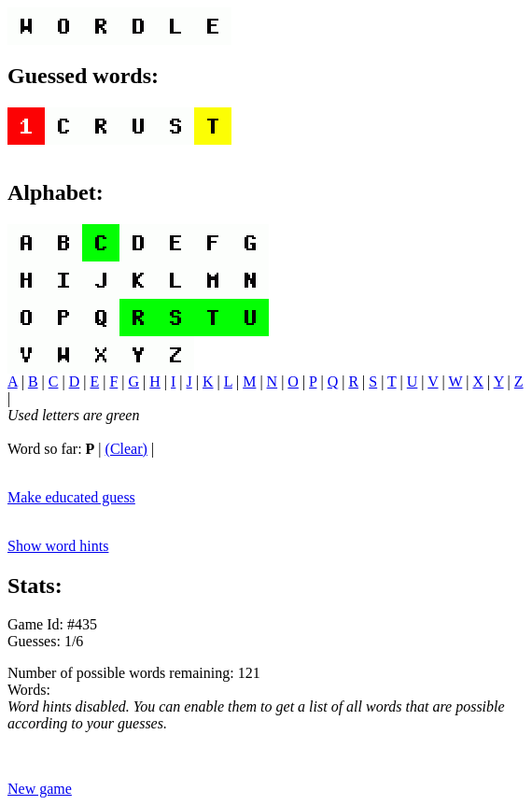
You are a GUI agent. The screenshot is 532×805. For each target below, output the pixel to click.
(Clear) (126, 449)
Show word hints (58, 546)
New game (40, 789)
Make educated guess (71, 497)
